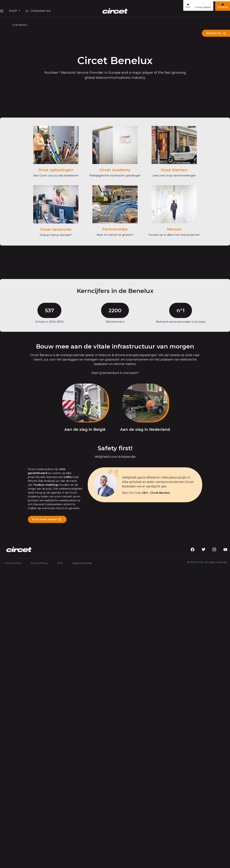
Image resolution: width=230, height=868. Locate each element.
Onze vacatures (56, 229)
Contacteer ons (38, 11)
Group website (203, 5)
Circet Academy (115, 170)
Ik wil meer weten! (45, 519)
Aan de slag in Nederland (145, 429)
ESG (188, 6)
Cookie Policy (13, 563)
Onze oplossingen (56, 170)
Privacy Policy (39, 563)
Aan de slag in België (85, 429)
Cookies (223, 6)
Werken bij (216, 33)
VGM (60, 563)
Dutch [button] (13, 11)
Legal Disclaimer (82, 563)
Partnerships (115, 229)
